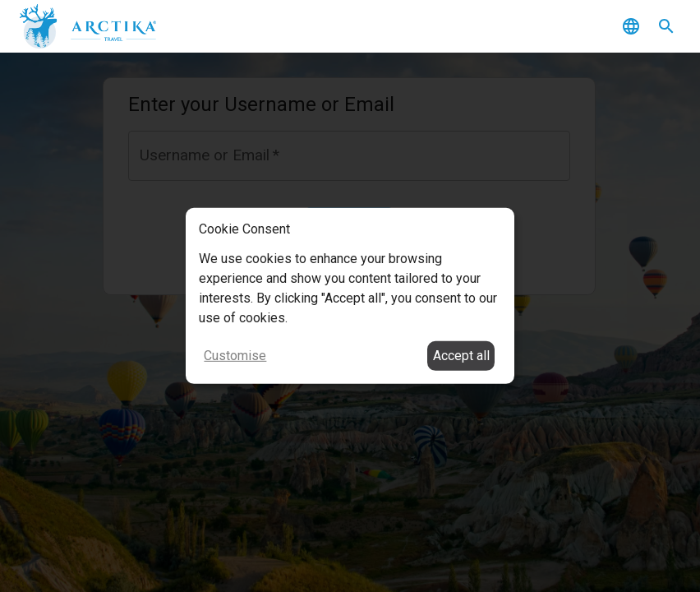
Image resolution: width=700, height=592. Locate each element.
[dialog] (350, 296)
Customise (235, 356)
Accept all (461, 356)
